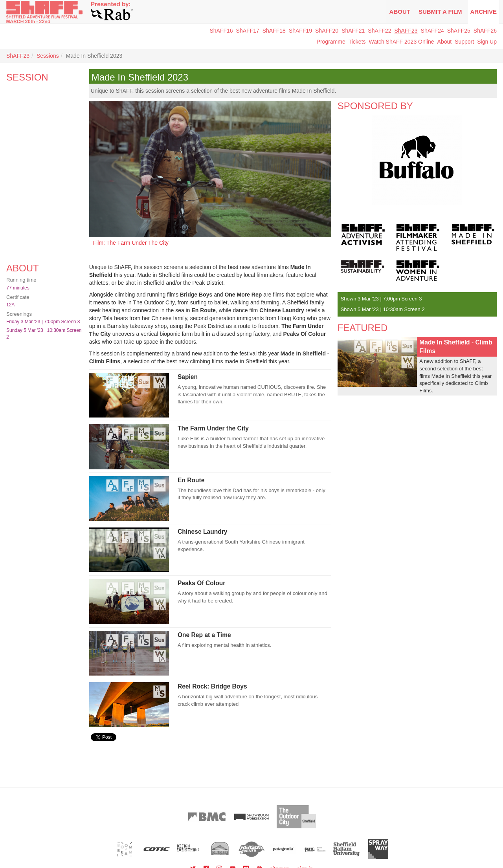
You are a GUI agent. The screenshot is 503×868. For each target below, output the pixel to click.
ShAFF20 (327, 31)
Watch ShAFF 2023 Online (402, 42)
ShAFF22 (379, 31)
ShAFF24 (432, 31)
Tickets (357, 42)
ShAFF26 (485, 31)
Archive (483, 12)
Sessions (48, 56)
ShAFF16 (221, 31)
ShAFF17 (248, 31)
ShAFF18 (274, 31)
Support (464, 42)
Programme (331, 42)
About (400, 12)
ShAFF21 (353, 31)
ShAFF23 (406, 31)
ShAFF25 (459, 31)
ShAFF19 (300, 31)
